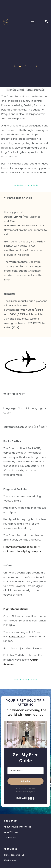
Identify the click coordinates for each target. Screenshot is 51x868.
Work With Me (11, 832)
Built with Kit (26, 798)
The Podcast (10, 860)
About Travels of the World (18, 827)
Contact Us (10, 837)
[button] (33, 22)
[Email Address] (26, 771)
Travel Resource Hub (14, 855)
